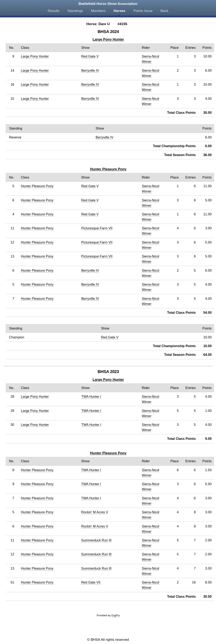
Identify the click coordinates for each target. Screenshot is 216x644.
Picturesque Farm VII (97, 228)
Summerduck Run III (96, 540)
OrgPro (116, 615)
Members (98, 11)
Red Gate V (90, 56)
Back (165, 11)
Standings (75, 11)
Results (54, 11)
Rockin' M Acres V (95, 512)
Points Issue (143, 11)
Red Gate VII (91, 582)
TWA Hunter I (91, 396)
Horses (119, 11)
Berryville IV (90, 70)
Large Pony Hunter (108, 39)
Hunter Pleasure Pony (108, 169)
